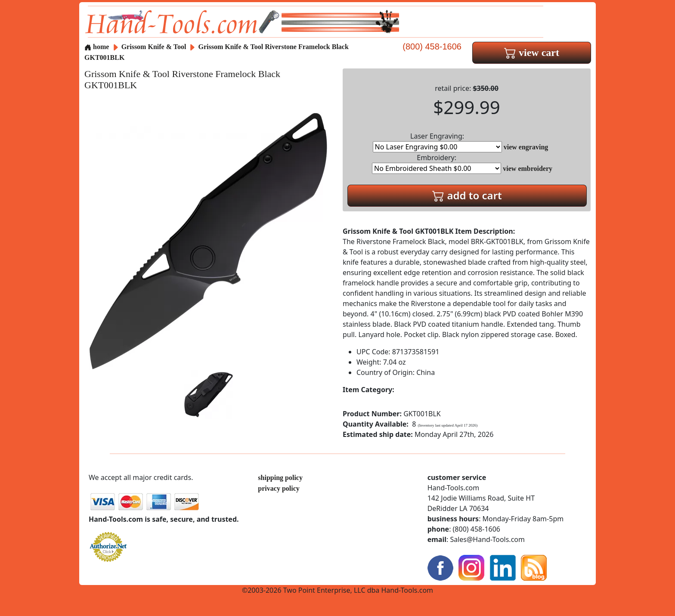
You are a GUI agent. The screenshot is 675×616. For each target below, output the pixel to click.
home (97, 47)
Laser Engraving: (437, 142)
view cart (532, 53)
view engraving (526, 147)
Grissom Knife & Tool (155, 47)
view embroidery (528, 169)
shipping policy (280, 478)
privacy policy (279, 488)
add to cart (467, 195)
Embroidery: (437, 163)
